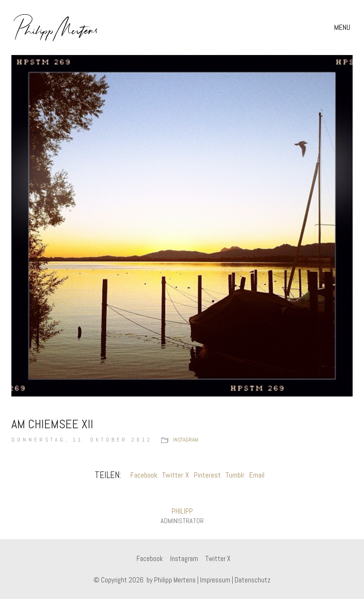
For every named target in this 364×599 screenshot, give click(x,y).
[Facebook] (150, 559)
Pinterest (207, 475)
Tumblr (235, 475)
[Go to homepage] (56, 28)
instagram (186, 440)
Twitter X (176, 475)
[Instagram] (184, 559)
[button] (343, 28)
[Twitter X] (218, 559)
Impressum (215, 580)
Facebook (144, 475)
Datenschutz (253, 580)
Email (257, 475)
